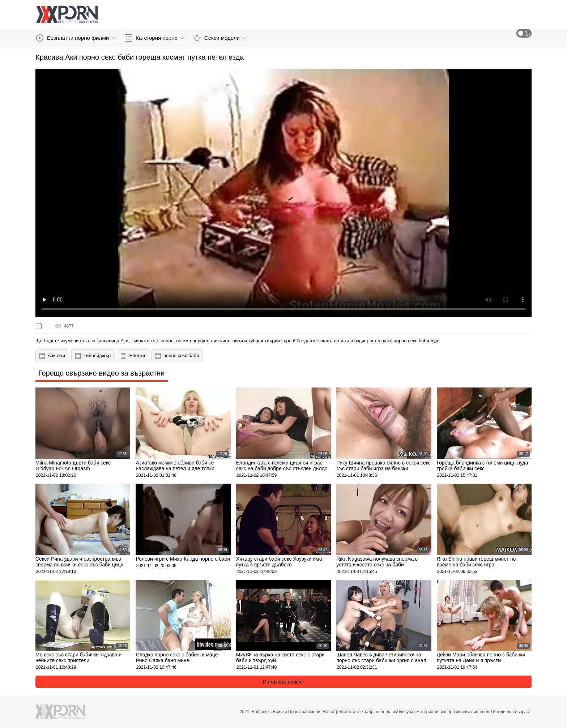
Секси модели (220, 38)
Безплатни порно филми (76, 38)
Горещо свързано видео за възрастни (102, 373)
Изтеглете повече (283, 682)
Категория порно (154, 38)
